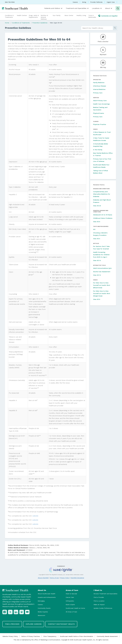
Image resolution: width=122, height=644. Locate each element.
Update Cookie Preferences (103, 608)
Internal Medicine (99, 89)
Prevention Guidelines (40, 23)
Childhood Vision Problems (103, 218)
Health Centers (22, 15)
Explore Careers (34, 624)
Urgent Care (111, 2)
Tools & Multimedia (92, 16)
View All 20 (97, 206)
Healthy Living (81, 15)
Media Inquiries (43, 612)
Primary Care (98, 93)
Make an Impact (99, 605)
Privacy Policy (65, 578)
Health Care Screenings (101, 104)
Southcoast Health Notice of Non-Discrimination (77, 636)
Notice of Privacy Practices (31, 636)
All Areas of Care (71, 612)
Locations (97, 8)
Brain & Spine (70, 605)
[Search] (118, 8)
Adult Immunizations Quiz (102, 268)
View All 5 (97, 239)
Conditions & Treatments (9, 16)
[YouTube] (27, 612)
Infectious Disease (100, 86)
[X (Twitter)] (10, 612)
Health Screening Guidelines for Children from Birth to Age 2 (101, 255)
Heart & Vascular (71, 594)
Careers (75, 2)
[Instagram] (22, 612)
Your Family (57, 15)
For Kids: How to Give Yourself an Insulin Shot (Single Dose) (102, 293)
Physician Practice (100, 124)
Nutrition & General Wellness (44, 17)
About (109, 8)
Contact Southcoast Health (61, 624)
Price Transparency (50, 636)
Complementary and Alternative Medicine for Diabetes (102, 194)
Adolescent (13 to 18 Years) (103, 215)
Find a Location (99, 601)
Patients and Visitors (54, 8)
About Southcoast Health (47, 594)
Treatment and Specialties (77, 8)
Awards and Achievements (47, 597)
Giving (84, 2)
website (35, 516)
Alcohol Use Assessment (102, 272)
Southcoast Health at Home (75, 608)
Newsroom (41, 615)
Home (7, 23)
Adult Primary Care (100, 101)
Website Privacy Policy (10, 636)
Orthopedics (70, 601)
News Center (69, 15)
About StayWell (43, 578)
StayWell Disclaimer (77, 578)
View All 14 (97, 260)
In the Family (98, 150)
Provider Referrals (96, 2)
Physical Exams (99, 113)
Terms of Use (54, 578)
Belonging (41, 601)
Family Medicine (99, 83)
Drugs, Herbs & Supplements (34, 16)
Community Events (44, 608)
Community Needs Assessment (107, 636)
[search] (97, 28)
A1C (94, 229)
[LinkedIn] (16, 612)
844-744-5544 (10, 2)
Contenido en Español (109, 16)
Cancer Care (70, 597)
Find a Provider (99, 597)
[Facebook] (5, 612)
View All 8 (97, 299)
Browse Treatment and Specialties (105, 594)
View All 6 (97, 222)
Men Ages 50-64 (56, 23)
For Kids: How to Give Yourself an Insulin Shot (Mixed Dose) (102, 285)
